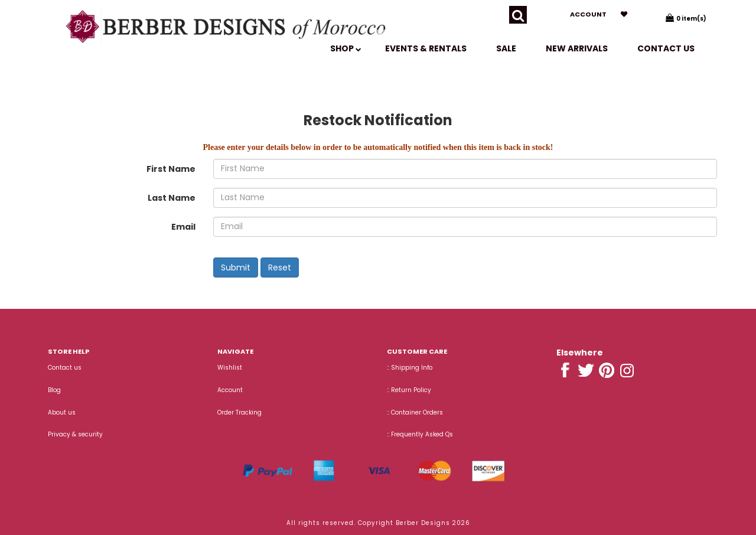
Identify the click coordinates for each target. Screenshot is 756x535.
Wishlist (230, 368)
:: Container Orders (415, 412)
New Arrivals (577, 48)
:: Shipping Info (410, 368)
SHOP (346, 48)
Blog (54, 390)
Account (588, 14)
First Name (171, 169)
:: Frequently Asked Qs (420, 434)
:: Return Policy (409, 390)
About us (62, 412)
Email (183, 227)
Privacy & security (75, 434)
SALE (506, 48)
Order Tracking (239, 412)
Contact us (666, 48)
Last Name (172, 198)
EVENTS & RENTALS (426, 48)
